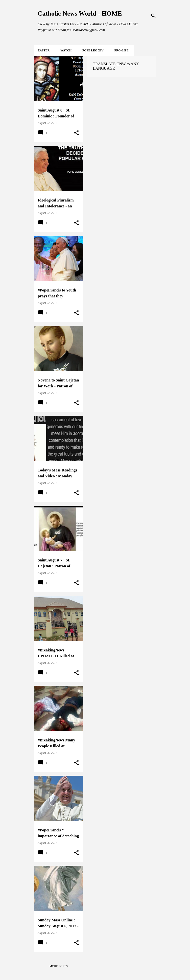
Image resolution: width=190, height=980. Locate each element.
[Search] (153, 16)
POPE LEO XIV (93, 50)
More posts (59, 966)
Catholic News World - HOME (80, 13)
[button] (76, 133)
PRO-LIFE (121, 50)
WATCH (66, 50)
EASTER (44, 50)
